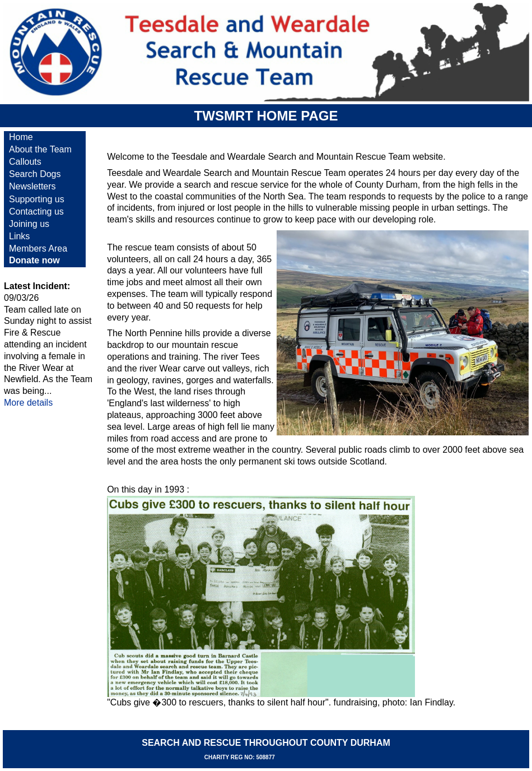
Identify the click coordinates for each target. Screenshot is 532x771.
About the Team (40, 149)
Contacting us (36, 212)
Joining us (29, 224)
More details (28, 403)
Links (19, 236)
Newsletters (32, 186)
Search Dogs (35, 174)
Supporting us (37, 199)
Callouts (25, 162)
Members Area (38, 249)
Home (21, 137)
